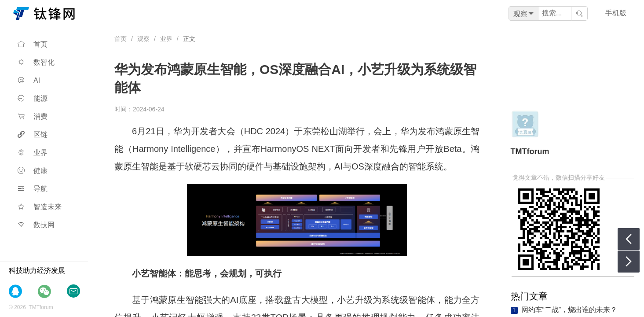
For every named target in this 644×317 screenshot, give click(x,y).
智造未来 (40, 207)
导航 (33, 189)
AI (29, 80)
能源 (33, 98)
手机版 (616, 13)
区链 (33, 135)
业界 (33, 153)
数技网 (36, 225)
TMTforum (530, 151)
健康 (33, 171)
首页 (33, 44)
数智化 (36, 62)
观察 (143, 39)
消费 (33, 116)
